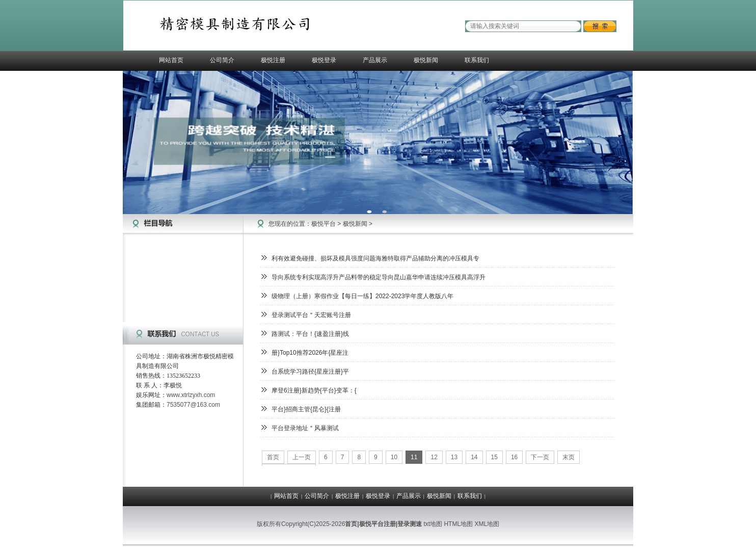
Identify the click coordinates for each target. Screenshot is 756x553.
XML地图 (487, 524)
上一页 (302, 457)
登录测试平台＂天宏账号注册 (311, 315)
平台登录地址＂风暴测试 (305, 428)
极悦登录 (324, 60)
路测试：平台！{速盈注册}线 (310, 334)
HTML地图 (458, 524)
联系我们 (477, 60)
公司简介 (222, 60)
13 (454, 457)
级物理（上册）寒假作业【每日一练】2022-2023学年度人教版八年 (362, 296)
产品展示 (375, 60)
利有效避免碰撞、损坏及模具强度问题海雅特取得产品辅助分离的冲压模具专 (375, 258)
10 (394, 457)
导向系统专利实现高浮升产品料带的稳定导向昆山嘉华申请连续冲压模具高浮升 (379, 277)
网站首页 (171, 60)
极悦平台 (323, 224)
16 (514, 457)
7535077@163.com (193, 405)
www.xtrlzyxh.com (191, 395)
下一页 (540, 457)
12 (434, 457)
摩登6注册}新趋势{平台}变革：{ (314, 390)
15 (494, 457)
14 (474, 457)
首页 (273, 457)
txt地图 (433, 524)
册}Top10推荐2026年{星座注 (310, 353)
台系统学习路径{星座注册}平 (310, 372)
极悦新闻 (426, 60)
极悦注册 (273, 60)
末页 (569, 457)
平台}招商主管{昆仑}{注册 (306, 409)
